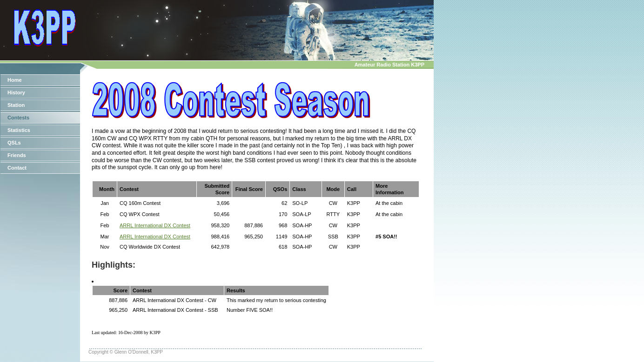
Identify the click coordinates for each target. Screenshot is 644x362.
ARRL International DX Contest (155, 225)
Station (16, 105)
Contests (18, 118)
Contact (17, 168)
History (16, 92)
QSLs (14, 143)
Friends (17, 155)
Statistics (19, 130)
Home (15, 80)
